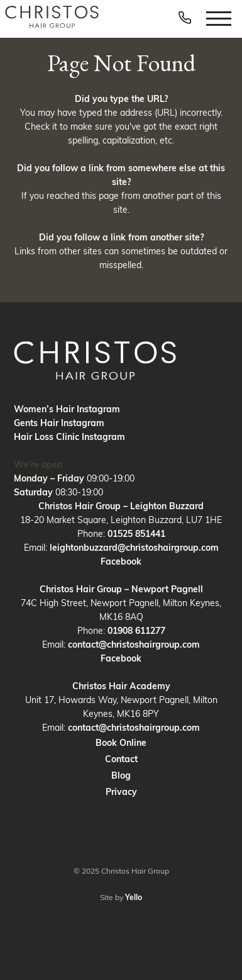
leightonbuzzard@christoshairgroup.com (134, 548)
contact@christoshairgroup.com (134, 645)
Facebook (121, 561)
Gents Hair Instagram (59, 423)
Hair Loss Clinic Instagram (69, 437)
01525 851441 (136, 534)
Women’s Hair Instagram (67, 409)
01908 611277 (136, 631)
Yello (134, 897)
